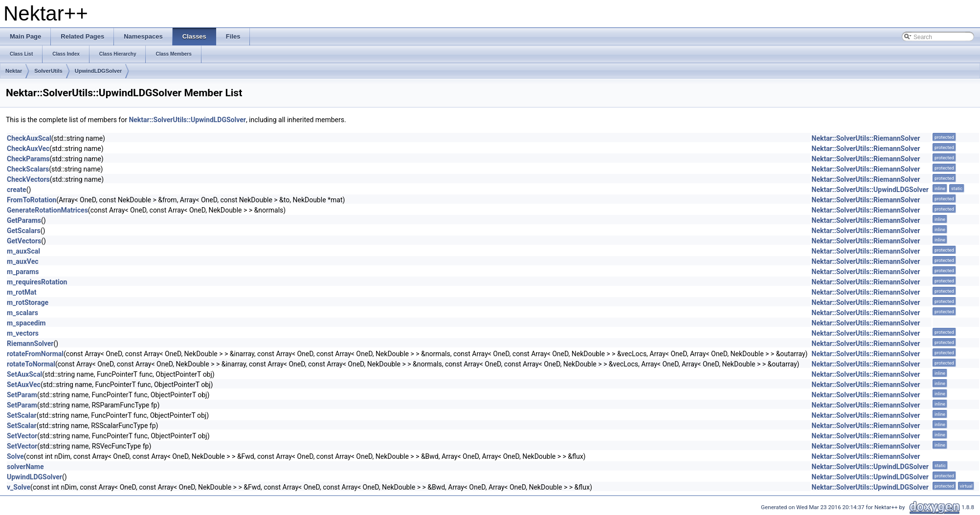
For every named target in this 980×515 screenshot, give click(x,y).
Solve (15, 456)
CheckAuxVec (28, 149)
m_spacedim (26, 323)
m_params (23, 272)
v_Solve (19, 487)
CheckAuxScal (29, 138)
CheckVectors (28, 179)
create (17, 190)
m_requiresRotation (37, 282)
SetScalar (22, 415)
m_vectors (23, 333)
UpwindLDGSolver (99, 71)
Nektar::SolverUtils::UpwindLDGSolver (187, 120)
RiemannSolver (30, 343)
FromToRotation (32, 200)
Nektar (14, 71)
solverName (25, 467)
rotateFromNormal (35, 354)
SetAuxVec (24, 385)
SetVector (22, 436)
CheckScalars (28, 169)
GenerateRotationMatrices (47, 210)
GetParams (24, 220)
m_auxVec (23, 261)
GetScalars (24, 231)
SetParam (22, 395)
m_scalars (22, 313)
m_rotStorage (28, 302)
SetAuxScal (24, 374)
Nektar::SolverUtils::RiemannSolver (866, 138)
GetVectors (24, 241)
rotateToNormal (31, 364)
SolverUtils (48, 71)
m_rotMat (22, 292)
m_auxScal (23, 251)
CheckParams (28, 159)
